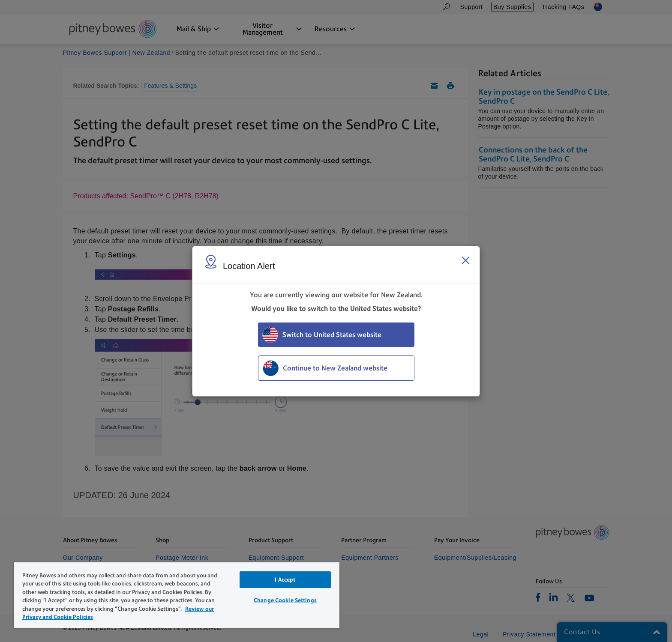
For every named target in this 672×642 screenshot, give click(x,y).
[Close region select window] (465, 260)
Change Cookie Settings (285, 600)
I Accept (285, 580)
